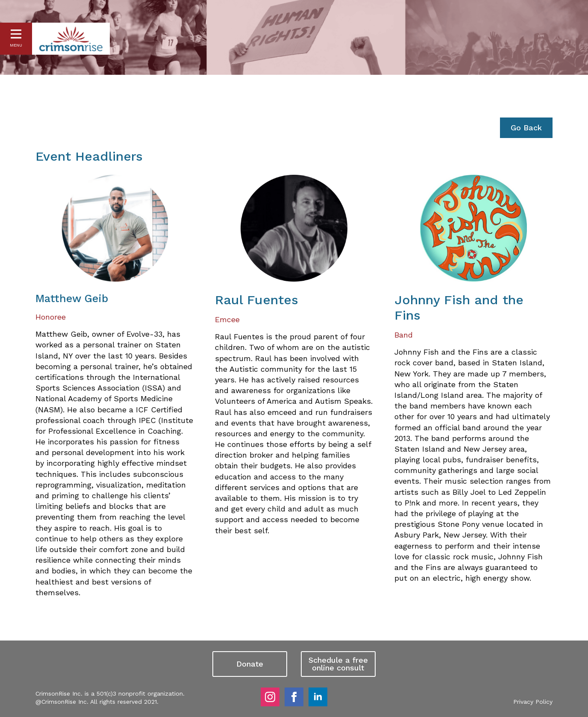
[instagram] (270, 697)
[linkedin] (318, 697)
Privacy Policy (533, 702)
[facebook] (294, 697)
